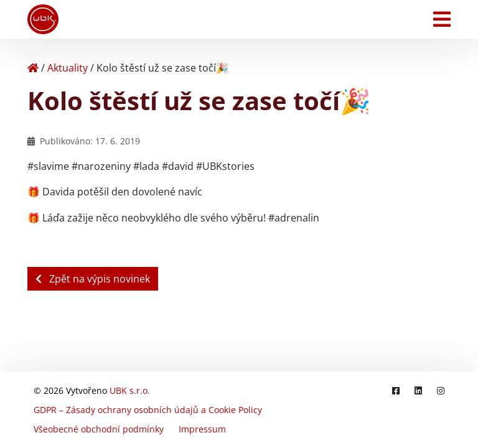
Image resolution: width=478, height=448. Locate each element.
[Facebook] (396, 390)
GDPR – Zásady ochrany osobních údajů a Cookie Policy (148, 410)
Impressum (202, 429)
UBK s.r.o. (130, 390)
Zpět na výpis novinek (93, 279)
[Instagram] (441, 390)
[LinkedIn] (418, 390)
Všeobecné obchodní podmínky (99, 429)
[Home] (33, 68)
